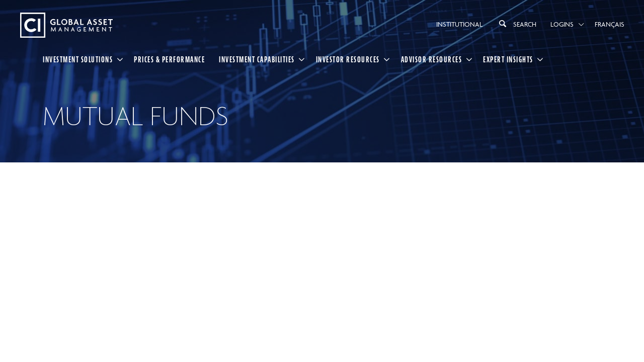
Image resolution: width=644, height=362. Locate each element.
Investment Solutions (78, 59)
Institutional (459, 24)
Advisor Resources (432, 59)
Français (610, 24)
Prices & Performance (169, 59)
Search (516, 24)
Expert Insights (508, 59)
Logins (562, 24)
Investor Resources (348, 59)
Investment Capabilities (257, 59)
